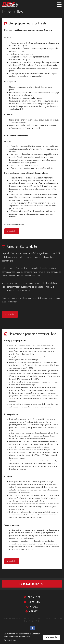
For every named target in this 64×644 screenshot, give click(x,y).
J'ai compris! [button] (52, 637)
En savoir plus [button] (10, 640)
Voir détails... (12, 231)
